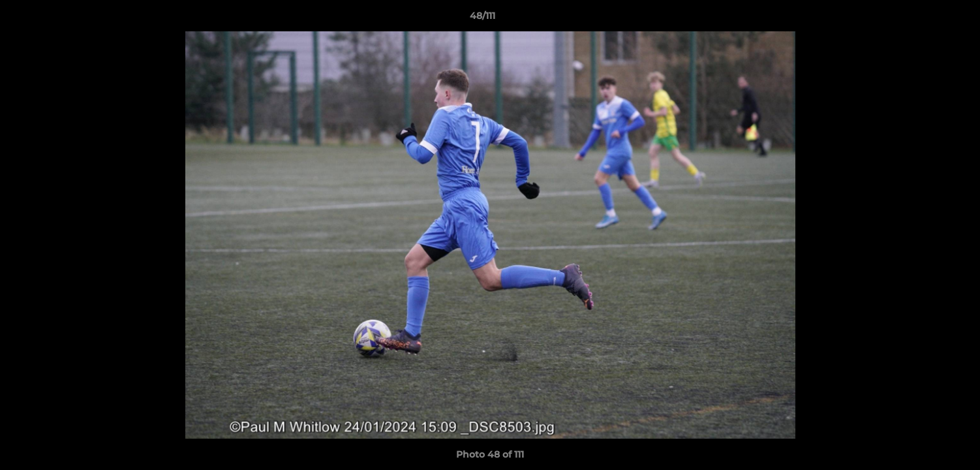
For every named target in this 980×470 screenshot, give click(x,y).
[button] (925, 19)
